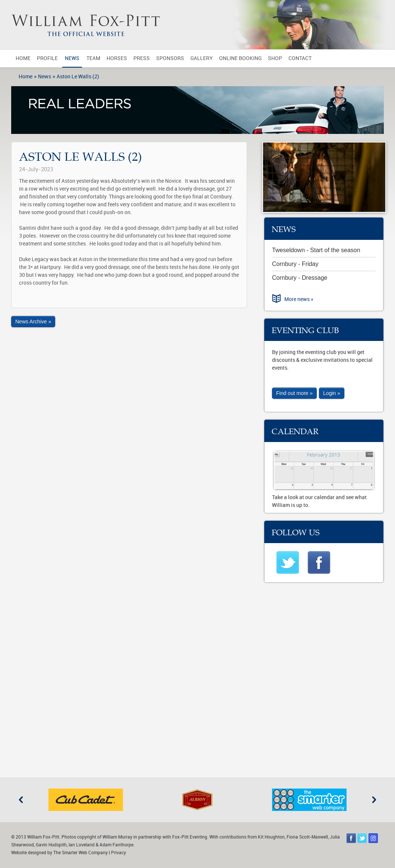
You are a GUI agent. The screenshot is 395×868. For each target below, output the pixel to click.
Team (93, 58)
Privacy (118, 853)
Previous (21, 800)
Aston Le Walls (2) (78, 77)
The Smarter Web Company (80, 853)
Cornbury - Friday (295, 264)
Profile (47, 58)
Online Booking (240, 58)
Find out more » (294, 393)
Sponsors (170, 58)
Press (142, 58)
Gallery (202, 58)
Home (23, 58)
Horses (117, 58)
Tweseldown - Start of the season (316, 250)
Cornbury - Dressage (300, 278)
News (72, 58)
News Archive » (33, 322)
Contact (300, 58)
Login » (332, 393)
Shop (275, 58)
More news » (299, 299)
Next (374, 800)
